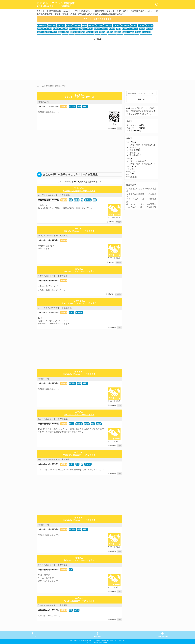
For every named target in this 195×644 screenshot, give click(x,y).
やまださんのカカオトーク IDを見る (79, 191)
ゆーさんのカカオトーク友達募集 (141, 204)
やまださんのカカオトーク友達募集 (54, 195)
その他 (132, 147)
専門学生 (72, 106)
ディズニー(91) (133, 29)
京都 (71, 200)
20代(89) (142, 29)
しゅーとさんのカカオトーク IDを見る (79, 303)
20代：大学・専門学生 (140, 164)
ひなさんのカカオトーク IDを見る (79, 271)
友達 (71, 570)
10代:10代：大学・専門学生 (48, 106)
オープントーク (133, 125)
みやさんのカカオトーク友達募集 (53, 419)
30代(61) (131, 32)
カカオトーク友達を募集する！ (97, 19)
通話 (93, 424)
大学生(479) (108, 26)
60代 (128, 174)
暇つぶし (88, 200)
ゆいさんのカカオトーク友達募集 (53, 236)
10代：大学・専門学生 (140, 145)
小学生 (132, 153)
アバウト (32, 637)
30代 (128, 166)
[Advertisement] (67, 61)
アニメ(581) (99, 26)
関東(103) (112, 29)
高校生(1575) (52, 26)
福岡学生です (44, 102)
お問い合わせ (162, 637)
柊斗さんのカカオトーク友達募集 (53, 565)
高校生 (99, 424)
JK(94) (119, 29)
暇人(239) (49, 29)
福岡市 (85, 106)
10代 (128, 142)
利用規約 (97, 637)
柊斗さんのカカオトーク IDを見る (79, 560)
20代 (128, 159)
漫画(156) (97, 29)
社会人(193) (64, 29)
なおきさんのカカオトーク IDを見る (79, 374)
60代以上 (130, 177)
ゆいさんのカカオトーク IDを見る (79, 231)
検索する (141, 99)
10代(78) (48, 32)
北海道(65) (117, 32)
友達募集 (64, 106)
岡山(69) (89, 32)
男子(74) (54, 32)
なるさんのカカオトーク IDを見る (79, 601)
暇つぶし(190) (74, 29)
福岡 (79, 106)
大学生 (77, 200)
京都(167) (83, 29)
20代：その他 (136, 161)
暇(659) (85, 26)
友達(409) (116, 26)
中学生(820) (77, 26)
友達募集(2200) (42, 26)
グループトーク (133, 128)
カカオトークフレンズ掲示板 (56, 4)
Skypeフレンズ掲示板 (142, 111)
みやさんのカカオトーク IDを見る (79, 415)
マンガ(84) (150, 29)
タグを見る (98, 39)
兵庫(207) (56, 29)
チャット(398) (125, 26)
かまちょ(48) (146, 32)
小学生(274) (41, 29)
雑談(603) (91, 26)
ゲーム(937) (61, 26)
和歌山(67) (109, 32)
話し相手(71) (81, 32)
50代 (128, 172)
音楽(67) (102, 32)
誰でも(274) (149, 26)
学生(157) (90, 29)
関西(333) (134, 26)
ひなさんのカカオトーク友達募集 (53, 276)
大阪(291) (141, 26)
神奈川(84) (40, 32)
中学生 (132, 150)
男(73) (60, 32)
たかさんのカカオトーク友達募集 (141, 207)
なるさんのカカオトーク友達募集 (53, 605)
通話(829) (69, 26)
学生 (77, 464)
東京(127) (105, 29)
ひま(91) (125, 29)
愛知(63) (125, 32)
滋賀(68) (95, 32)
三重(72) (73, 32)
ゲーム (71, 313)
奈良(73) (66, 32)
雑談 (95, 200)
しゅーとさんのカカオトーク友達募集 (55, 308)
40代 (128, 169)
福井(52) (138, 32)
